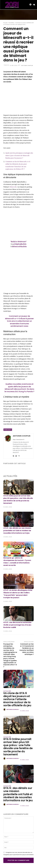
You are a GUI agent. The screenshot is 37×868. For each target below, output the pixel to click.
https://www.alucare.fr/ (19, 440)
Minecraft (13, 187)
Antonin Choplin (27, 65)
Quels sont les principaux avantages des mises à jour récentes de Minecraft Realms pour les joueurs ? (19, 155)
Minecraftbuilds (19, 246)
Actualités (11, 23)
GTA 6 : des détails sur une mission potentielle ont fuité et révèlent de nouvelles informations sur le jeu (17, 531)
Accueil (5, 23)
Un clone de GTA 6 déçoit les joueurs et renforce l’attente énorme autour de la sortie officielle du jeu (17, 699)
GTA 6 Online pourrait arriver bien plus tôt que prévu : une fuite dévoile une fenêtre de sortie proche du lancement (18, 747)
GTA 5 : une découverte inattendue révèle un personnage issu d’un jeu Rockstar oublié (17, 625)
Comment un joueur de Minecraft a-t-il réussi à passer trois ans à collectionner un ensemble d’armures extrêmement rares (19, 321)
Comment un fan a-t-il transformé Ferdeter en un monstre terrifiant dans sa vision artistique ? (27, 649)
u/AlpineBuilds (20, 244)
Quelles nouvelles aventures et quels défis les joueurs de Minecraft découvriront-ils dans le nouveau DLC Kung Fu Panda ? (19, 388)
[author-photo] (5, 710)
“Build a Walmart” (19, 242)
